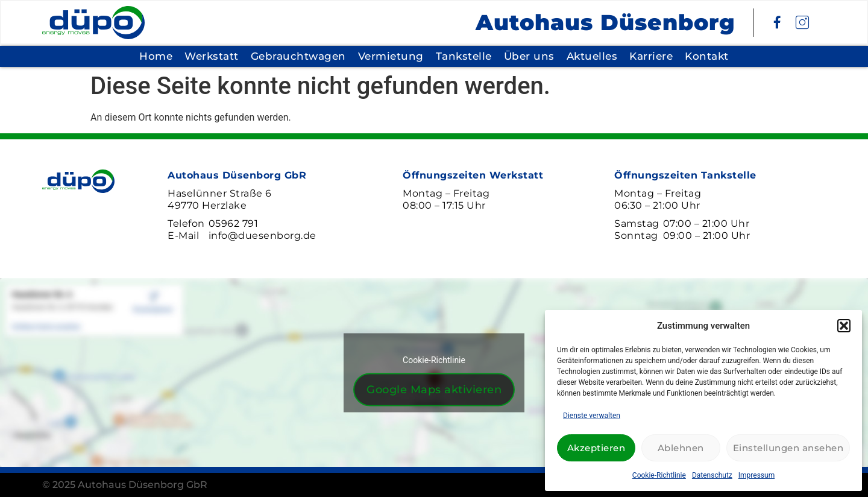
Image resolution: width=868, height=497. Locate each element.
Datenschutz (712, 475)
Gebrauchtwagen (298, 56)
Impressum (756, 475)
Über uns (529, 56)
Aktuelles (592, 56)
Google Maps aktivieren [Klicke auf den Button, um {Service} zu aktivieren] (434, 389)
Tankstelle (464, 56)
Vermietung (391, 56)
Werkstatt (212, 56)
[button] (844, 326)
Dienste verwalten (592, 416)
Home (156, 56)
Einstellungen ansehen (788, 448)
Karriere (651, 56)
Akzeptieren (596, 448)
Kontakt (707, 56)
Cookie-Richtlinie (659, 475)
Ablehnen (681, 448)
